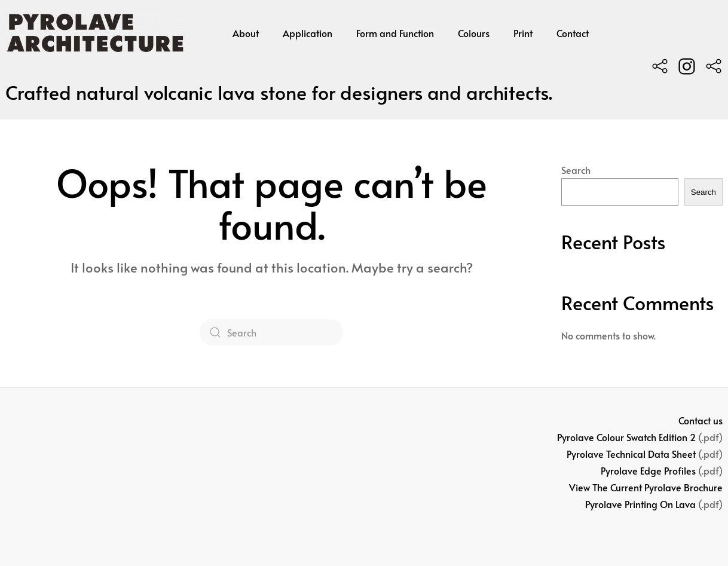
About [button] (246, 33)
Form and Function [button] (395, 33)
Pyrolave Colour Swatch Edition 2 (626, 437)
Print (523, 33)
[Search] (271, 332)
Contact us (701, 420)
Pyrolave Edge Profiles (648, 470)
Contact (573, 33)
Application (308, 33)
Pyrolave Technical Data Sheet (631, 454)
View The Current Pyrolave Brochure (646, 487)
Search (576, 170)
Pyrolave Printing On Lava (640, 504)
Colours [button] (474, 33)
